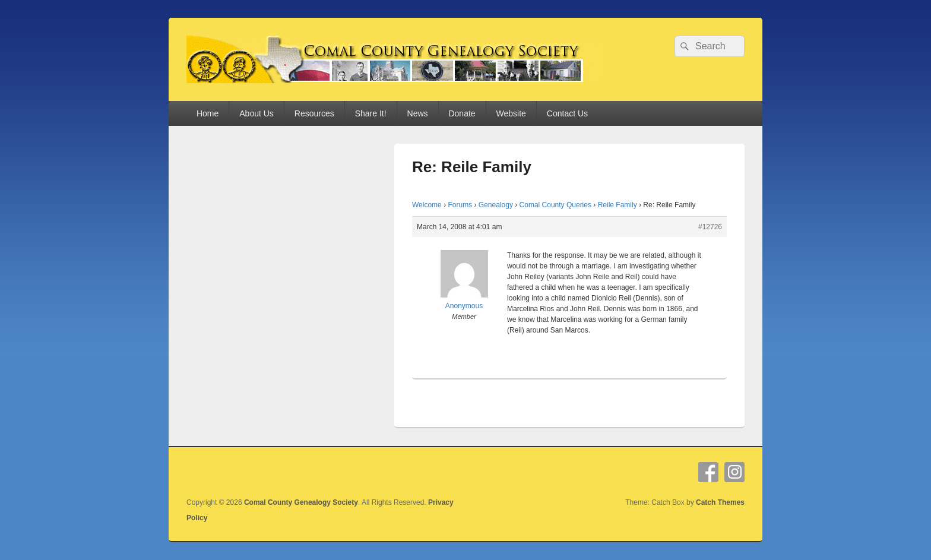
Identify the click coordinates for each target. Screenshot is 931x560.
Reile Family (617, 205)
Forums (460, 205)
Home (208, 113)
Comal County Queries (555, 205)
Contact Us (567, 113)
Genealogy (496, 205)
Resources (314, 113)
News (418, 113)
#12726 (710, 227)
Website (511, 113)
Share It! (371, 113)
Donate (462, 113)
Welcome (427, 205)
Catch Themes (720, 502)
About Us (256, 113)
